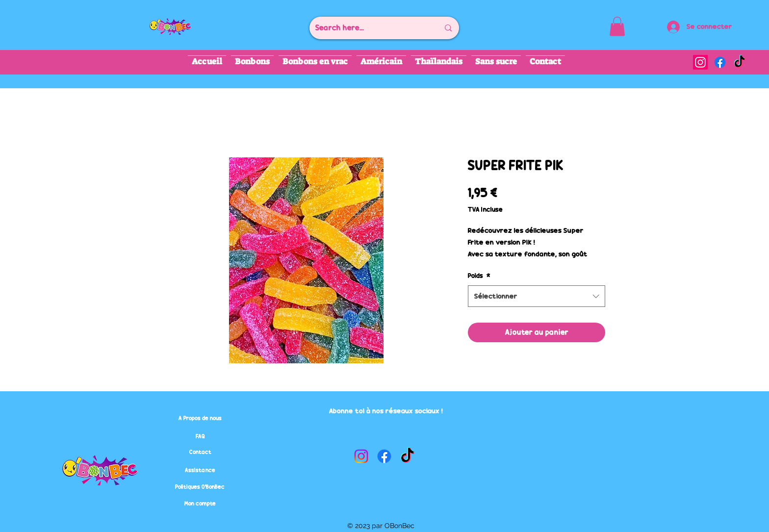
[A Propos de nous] (200, 418)
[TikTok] (740, 62)
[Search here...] (370, 28)
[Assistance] (200, 470)
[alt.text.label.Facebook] (720, 62)
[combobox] (537, 296)
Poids (479, 276)
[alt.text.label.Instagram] (700, 62)
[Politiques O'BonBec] (200, 487)
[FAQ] (200, 436)
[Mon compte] (200, 504)
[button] (617, 26)
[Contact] (200, 452)
